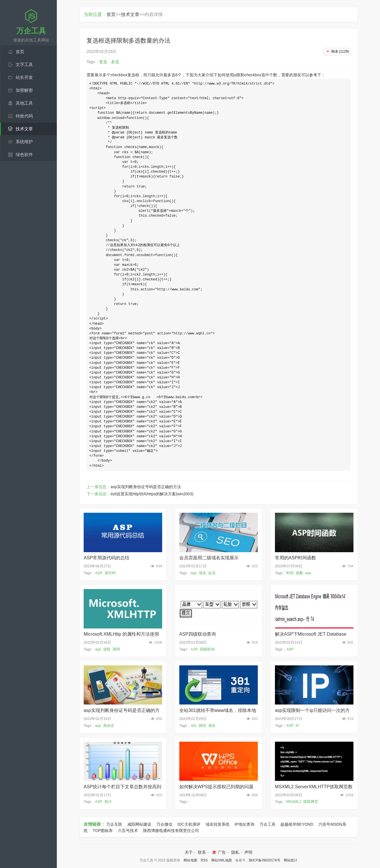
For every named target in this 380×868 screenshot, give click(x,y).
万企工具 (268, 824)
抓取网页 (311, 802)
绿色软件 (24, 154)
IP (297, 726)
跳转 (202, 726)
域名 (202, 573)
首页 (20, 52)
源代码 (110, 573)
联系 (202, 852)
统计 (108, 802)
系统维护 (24, 142)
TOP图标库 (103, 831)
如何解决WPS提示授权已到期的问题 (216, 787)
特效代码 (24, 116)
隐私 (235, 852)
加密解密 (24, 90)
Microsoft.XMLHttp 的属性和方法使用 (121, 634)
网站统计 (291, 860)
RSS (204, 860)
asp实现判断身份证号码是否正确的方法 (146, 487)
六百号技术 (128, 831)
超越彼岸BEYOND (297, 824)
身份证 (109, 726)
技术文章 (24, 129)
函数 (299, 573)
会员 (212, 573)
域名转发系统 (218, 824)
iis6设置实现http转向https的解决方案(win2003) (152, 494)
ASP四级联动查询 (198, 634)
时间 (290, 573)
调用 (116, 649)
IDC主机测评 (189, 824)
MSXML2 (294, 802)
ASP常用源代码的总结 (106, 558)
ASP (99, 573)
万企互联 (114, 824)
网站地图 (190, 860)
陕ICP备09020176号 (265, 860)
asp (194, 573)
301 (194, 726)
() (337, 51)
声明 (248, 852)
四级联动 (207, 649)
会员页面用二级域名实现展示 (209, 558)
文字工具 (24, 64)
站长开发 (24, 77)
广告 (219, 852)
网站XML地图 (222, 860)
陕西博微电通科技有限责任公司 (171, 831)
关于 (189, 852)
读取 (107, 649)
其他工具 (24, 103)
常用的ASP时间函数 (295, 558)
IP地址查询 (244, 824)
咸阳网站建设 (139, 824)
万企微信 (164, 824)
